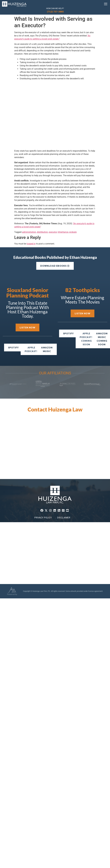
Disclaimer (64, 518)
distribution (42, 232)
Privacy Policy (43, 518)
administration (29, 232)
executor (53, 232)
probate (73, 232)
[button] (86, 339)
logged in (31, 244)
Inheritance (63, 232)
